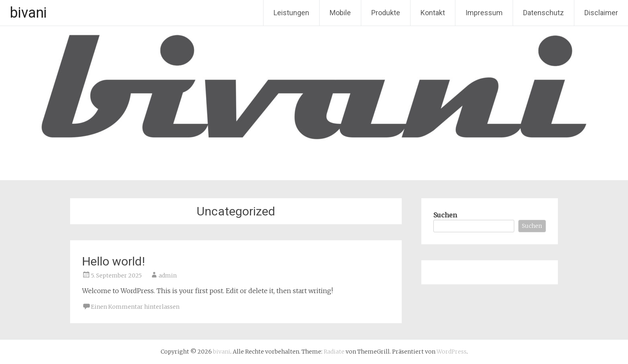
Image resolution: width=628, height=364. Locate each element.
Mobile (340, 13)
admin (168, 276)
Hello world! (114, 261)
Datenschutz (543, 13)
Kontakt (433, 13)
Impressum (484, 13)
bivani (28, 13)
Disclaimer (601, 13)
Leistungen (291, 13)
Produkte (386, 13)
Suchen (445, 215)
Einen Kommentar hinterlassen (135, 307)
